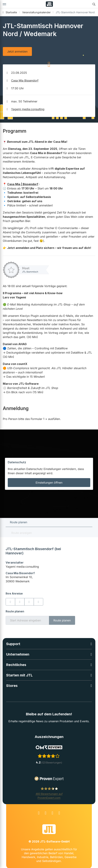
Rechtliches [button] (16, 665)
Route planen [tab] (19, 522)
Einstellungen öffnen (49, 483)
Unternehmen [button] (18, 654)
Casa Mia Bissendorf (25, 80)
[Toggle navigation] (4, 4)
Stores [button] (12, 686)
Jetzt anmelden (17, 51)
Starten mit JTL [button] (19, 675)
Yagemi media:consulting (28, 109)
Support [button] (13, 644)
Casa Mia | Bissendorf (23, 184)
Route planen (62, 620)
